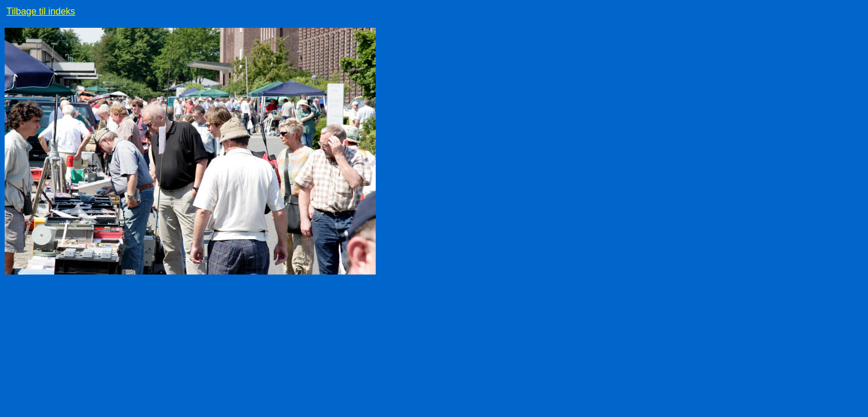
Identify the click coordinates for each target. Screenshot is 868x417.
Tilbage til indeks (41, 11)
